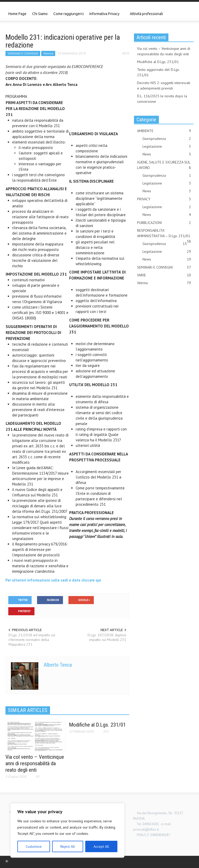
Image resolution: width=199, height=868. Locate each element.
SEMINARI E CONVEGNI (23, 53)
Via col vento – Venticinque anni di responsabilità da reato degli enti (35, 763)
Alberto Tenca (58, 665)
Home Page (17, 14)
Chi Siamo (40, 14)
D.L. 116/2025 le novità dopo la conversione (162, 99)
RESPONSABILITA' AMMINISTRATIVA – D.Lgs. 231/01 (164, 233)
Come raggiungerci (69, 14)
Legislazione (167, 146)
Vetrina (48, 53)
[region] (67, 830)
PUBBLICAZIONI (164, 223)
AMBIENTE (164, 131)
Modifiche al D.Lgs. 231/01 (97, 725)
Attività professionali (146, 14)
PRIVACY (164, 199)
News (167, 154)
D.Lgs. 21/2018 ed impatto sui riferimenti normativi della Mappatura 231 (32, 640)
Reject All (68, 846)
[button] (188, 13)
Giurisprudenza (167, 139)
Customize (34, 846)
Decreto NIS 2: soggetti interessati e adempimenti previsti (164, 86)
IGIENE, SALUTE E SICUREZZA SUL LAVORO (164, 165)
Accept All (101, 846)
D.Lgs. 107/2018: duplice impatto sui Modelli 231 (107, 637)
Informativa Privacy (105, 16)
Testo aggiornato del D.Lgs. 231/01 (158, 72)
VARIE (164, 275)
